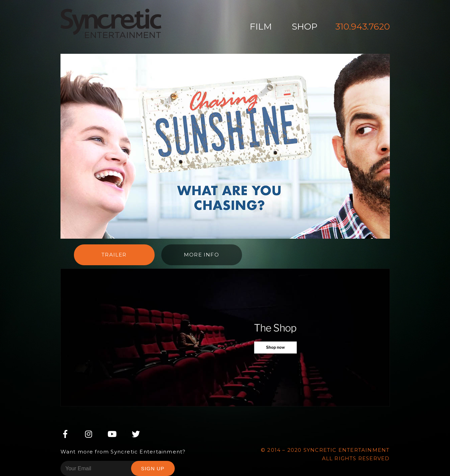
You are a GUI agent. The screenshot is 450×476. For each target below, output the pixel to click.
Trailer (114, 255)
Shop (304, 27)
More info (201, 255)
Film (261, 27)
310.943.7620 (363, 27)
